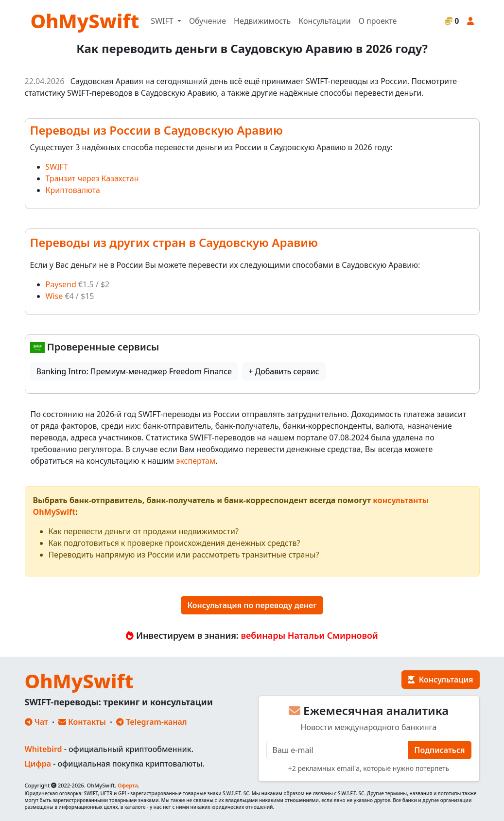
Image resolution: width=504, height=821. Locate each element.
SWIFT (57, 167)
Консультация (440, 680)
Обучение (208, 21)
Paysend (61, 284)
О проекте (378, 21)
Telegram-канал (151, 722)
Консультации (324, 21)
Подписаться (439, 750)
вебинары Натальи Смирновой (310, 635)
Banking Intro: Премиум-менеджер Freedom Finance (134, 371)
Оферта (128, 785)
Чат (36, 722)
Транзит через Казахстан (92, 178)
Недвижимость (262, 21)
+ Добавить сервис (284, 371)
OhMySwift (85, 21)
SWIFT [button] (163, 21)
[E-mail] (338, 750)
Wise (54, 296)
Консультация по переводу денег (252, 605)
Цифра (38, 764)
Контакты (82, 722)
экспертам (196, 461)
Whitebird (43, 749)
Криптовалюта (73, 190)
